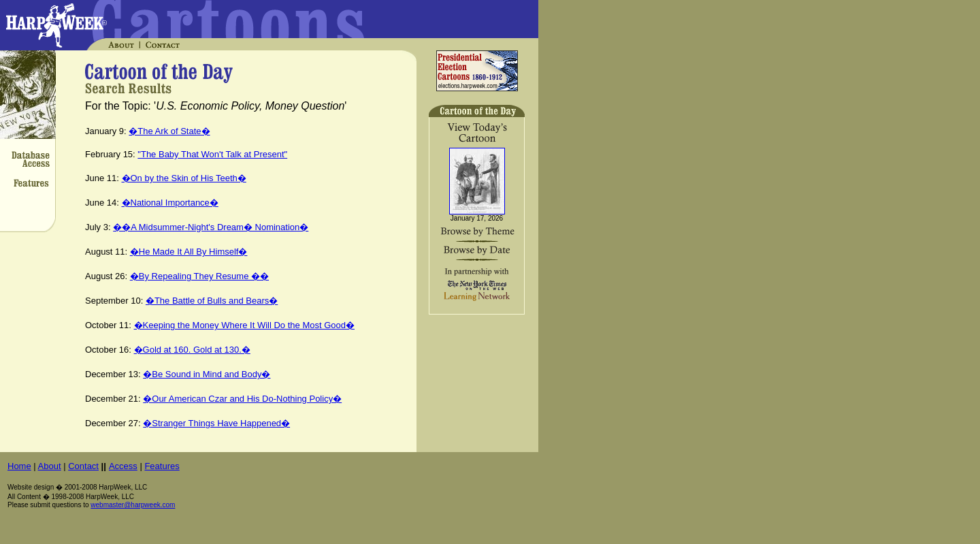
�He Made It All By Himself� (189, 252)
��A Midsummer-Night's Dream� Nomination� (211, 227)
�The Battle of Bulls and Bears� (212, 301)
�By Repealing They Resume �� (199, 276)
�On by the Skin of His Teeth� (184, 178)
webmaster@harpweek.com (133, 505)
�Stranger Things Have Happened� (216, 423)
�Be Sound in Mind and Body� (207, 374)
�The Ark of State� (169, 131)
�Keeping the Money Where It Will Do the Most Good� (244, 325)
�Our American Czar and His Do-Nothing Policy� (242, 399)
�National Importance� (170, 203)
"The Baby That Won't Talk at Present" (212, 154)
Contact (83, 466)
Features (162, 466)
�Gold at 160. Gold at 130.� (192, 350)
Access (123, 466)
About (50, 466)
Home (19, 466)
